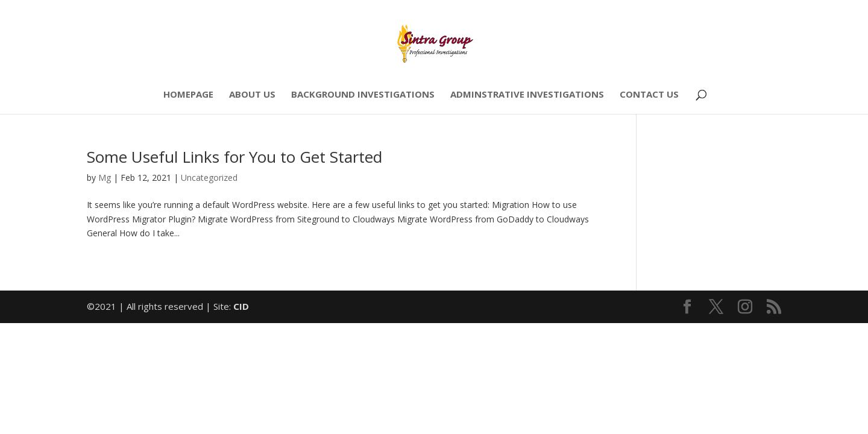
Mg (105, 178)
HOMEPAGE (188, 95)
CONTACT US (649, 95)
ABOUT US (252, 95)
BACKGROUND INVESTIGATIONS (363, 95)
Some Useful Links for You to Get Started (234, 157)
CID (241, 306)
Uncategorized (209, 178)
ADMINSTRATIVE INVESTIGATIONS (527, 95)
